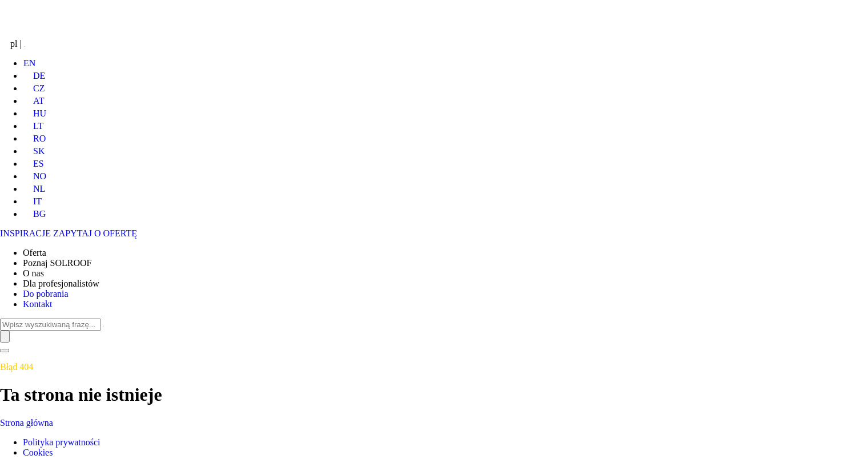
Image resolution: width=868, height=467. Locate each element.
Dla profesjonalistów (61, 283)
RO (34, 138)
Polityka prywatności (62, 442)
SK (34, 151)
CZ (34, 88)
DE (34, 76)
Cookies (38, 452)
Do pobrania (46, 294)
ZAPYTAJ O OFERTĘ (95, 233)
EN (29, 63)
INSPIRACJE (25, 233)
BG (34, 214)
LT (33, 126)
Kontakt (38, 304)
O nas (33, 273)
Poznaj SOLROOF (57, 263)
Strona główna (27, 423)
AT (34, 101)
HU (35, 113)
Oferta (35, 253)
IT (32, 201)
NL (34, 189)
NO (35, 176)
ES (33, 164)
